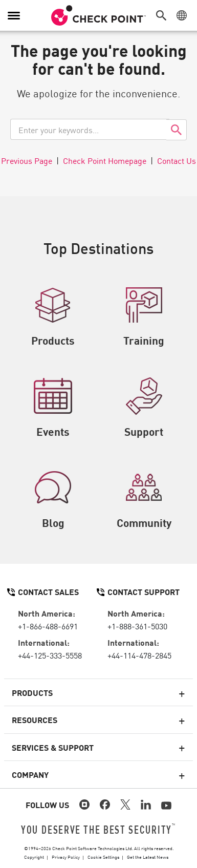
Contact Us (177, 160)
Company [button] (30, 774)
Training (144, 317)
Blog (53, 499)
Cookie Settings (103, 857)
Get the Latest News (148, 857)
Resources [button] (35, 719)
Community (144, 499)
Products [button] (32, 692)
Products (53, 317)
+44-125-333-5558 (50, 655)
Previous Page (27, 160)
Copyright (34, 857)
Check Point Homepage (105, 160)
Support (144, 408)
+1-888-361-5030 (137, 626)
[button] (164, 15)
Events (53, 408)
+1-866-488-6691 (48, 626)
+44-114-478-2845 (139, 655)
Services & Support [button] (53, 747)
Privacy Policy (66, 857)
